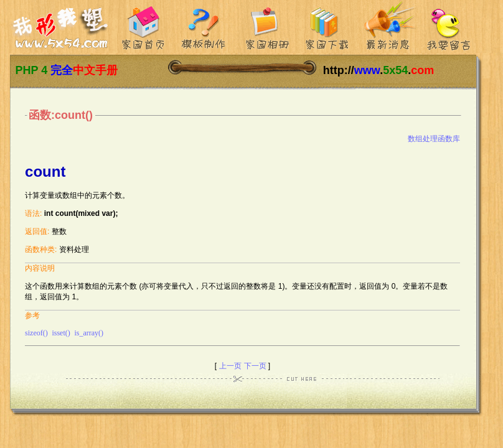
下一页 (255, 366)
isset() (61, 333)
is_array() (89, 333)
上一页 (230, 366)
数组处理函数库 (434, 139)
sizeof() (36, 333)
